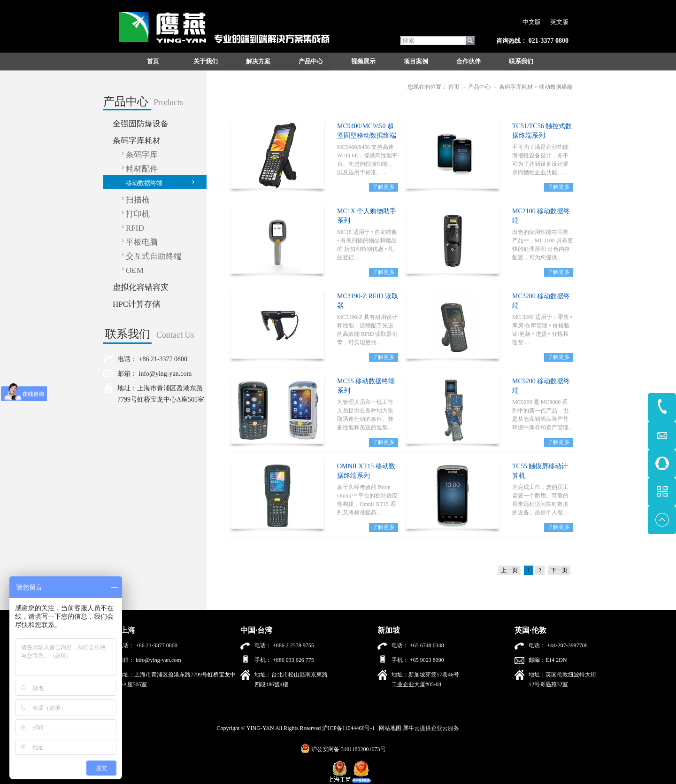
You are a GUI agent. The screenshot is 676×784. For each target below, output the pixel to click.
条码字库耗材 (516, 87)
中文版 (532, 22)
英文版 (559, 22)
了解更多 (384, 187)
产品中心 (479, 87)
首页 (153, 61)
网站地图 (389, 728)
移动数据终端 (556, 87)
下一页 (559, 570)
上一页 (509, 570)
